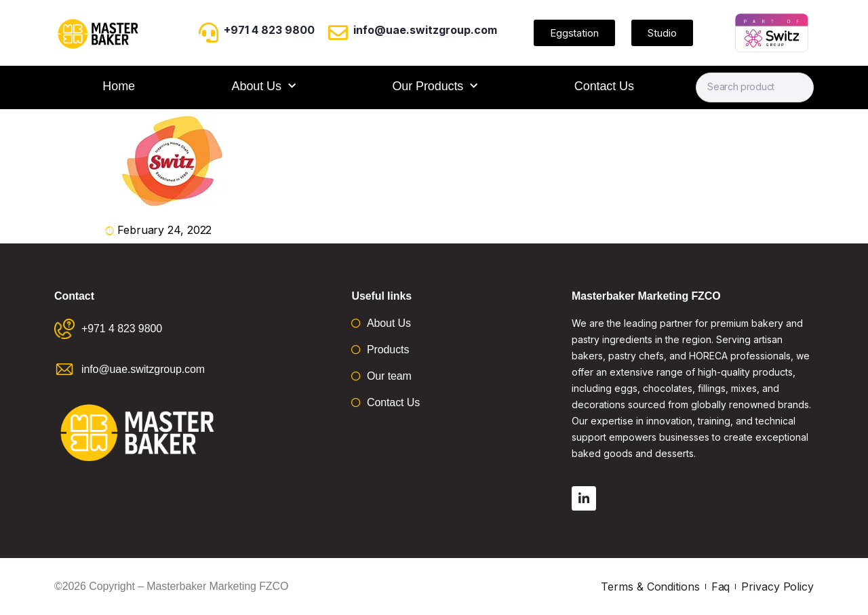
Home (119, 86)
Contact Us (604, 86)
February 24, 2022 (164, 230)
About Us (264, 86)
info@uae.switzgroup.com (425, 30)
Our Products (435, 86)
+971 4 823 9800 (269, 30)
